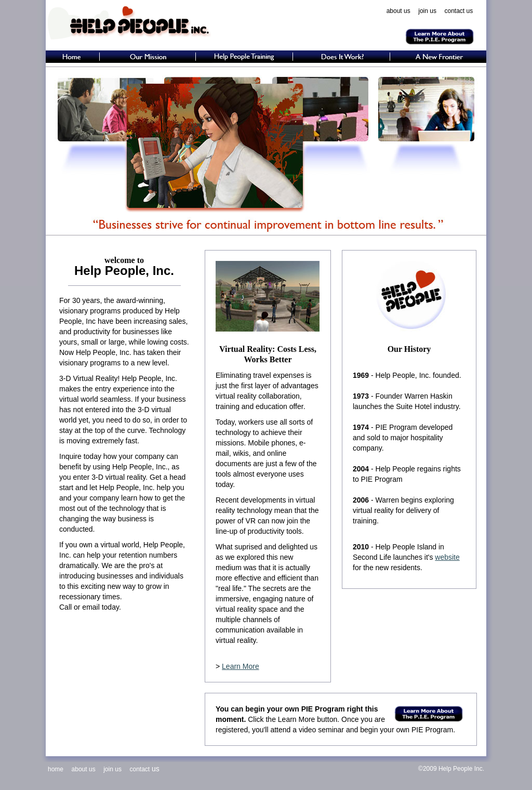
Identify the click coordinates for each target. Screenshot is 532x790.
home (56, 769)
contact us (459, 11)
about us (398, 11)
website (447, 557)
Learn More (241, 666)
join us (427, 11)
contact (139, 769)
